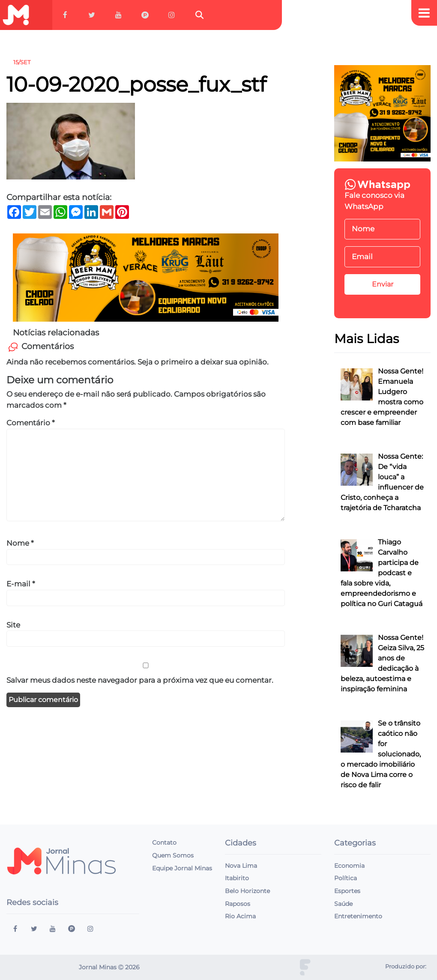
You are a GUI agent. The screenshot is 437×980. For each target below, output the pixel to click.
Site (13, 625)
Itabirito (237, 878)
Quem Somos (173, 855)
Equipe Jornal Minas (182, 868)
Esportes (347, 891)
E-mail (21, 584)
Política (346, 878)
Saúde (343, 904)
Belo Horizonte (247, 891)
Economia (349, 866)
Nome (20, 543)
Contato (164, 843)
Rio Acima (240, 916)
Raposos (238, 904)
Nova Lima (241, 866)
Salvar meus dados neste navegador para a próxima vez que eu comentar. (140, 680)
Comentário (31, 423)
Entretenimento (358, 916)
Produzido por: (406, 967)
